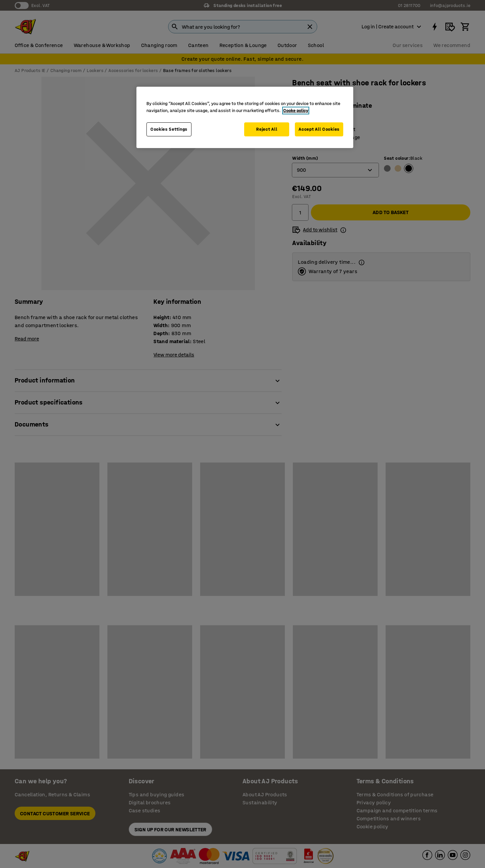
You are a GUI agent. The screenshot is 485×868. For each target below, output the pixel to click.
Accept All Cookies (319, 129)
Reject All (267, 129)
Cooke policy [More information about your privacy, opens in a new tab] (296, 111)
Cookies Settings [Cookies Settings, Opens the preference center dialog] (169, 129)
